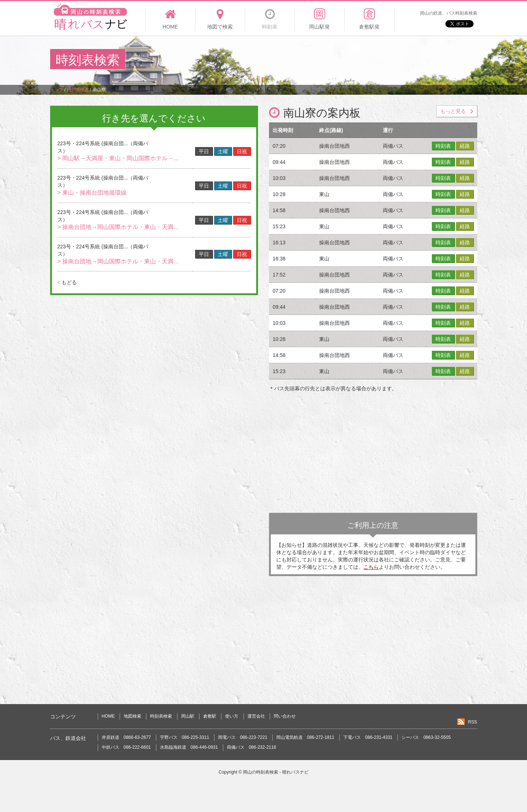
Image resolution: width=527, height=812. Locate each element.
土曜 (223, 151)
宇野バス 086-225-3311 (185, 737)
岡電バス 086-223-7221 (243, 737)
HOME (108, 716)
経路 (465, 146)
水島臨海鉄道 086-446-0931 (189, 747)
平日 (204, 151)
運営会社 (256, 716)
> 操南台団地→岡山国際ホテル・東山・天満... (118, 227)
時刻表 (443, 146)
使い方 (232, 716)
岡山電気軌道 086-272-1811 (305, 737)
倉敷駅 (210, 716)
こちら (371, 567)
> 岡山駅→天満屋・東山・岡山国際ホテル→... (118, 158)
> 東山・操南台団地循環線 (92, 193)
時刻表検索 (161, 716)
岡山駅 (188, 716)
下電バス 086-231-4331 (368, 737)
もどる (67, 282)
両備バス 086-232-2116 (252, 747)
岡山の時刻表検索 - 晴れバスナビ (276, 772)
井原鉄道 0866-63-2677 (126, 737)
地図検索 (132, 716)
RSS (473, 722)
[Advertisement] (344, 60)
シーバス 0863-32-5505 (426, 737)
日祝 (242, 151)
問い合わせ (285, 716)
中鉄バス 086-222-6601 (126, 747)
